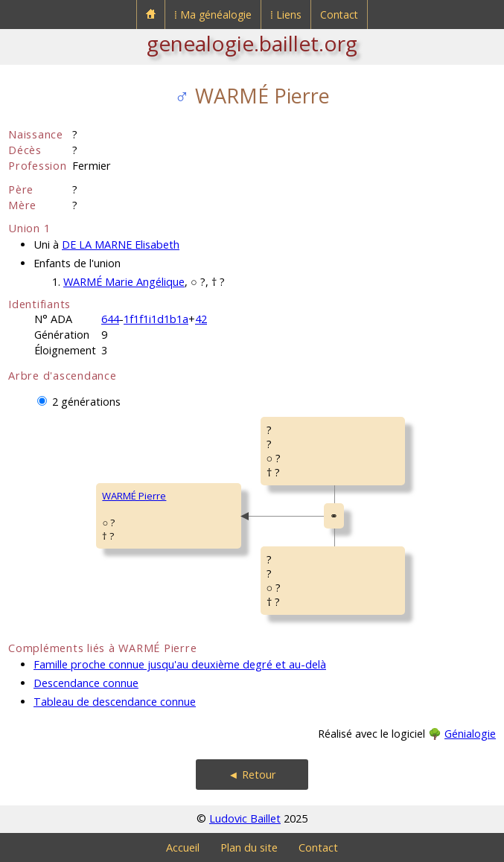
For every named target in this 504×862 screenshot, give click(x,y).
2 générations (86, 402)
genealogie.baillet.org (252, 43)
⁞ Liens (286, 15)
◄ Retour (252, 775)
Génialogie (470, 734)
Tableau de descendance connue (115, 702)
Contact (339, 15)
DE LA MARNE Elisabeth (121, 245)
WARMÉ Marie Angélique (124, 282)
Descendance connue (86, 683)
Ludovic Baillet (245, 818)
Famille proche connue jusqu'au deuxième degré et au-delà (180, 664)
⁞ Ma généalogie (213, 15)
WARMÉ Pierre (134, 496)
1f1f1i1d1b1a (156, 319)
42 (201, 319)
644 (110, 319)
